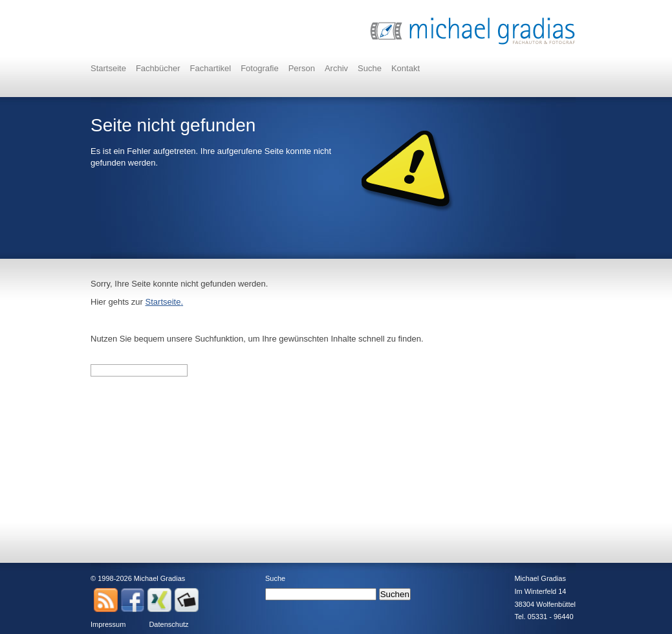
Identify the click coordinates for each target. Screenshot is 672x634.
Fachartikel (211, 68)
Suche (370, 68)
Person (302, 68)
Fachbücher (158, 68)
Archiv (336, 68)
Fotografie (260, 68)
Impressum (108, 624)
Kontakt (406, 68)
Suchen (395, 594)
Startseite (108, 68)
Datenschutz (168, 624)
